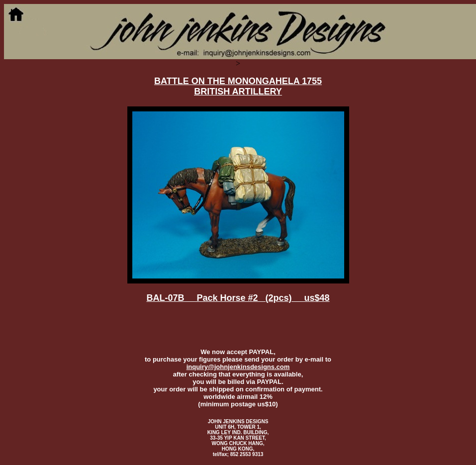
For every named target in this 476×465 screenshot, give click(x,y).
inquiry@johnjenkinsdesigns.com (238, 367)
